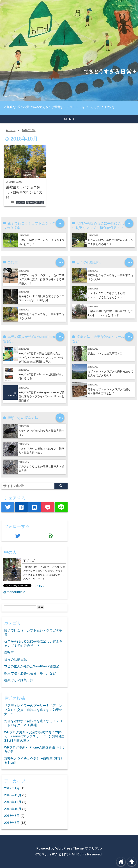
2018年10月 (29, 130)
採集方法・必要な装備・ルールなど (30, 673)
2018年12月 (13, 795)
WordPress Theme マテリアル (79, 848)
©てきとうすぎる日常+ (53, 854)
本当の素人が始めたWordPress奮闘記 (32, 666)
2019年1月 (12, 788)
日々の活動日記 (35, 203)
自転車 (20, 203)
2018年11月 (13, 802)
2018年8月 (12, 816)
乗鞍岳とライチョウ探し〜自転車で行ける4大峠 (24, 192)
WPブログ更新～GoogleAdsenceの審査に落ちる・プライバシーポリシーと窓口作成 (41, 396)
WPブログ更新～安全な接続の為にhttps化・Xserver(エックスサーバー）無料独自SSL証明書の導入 (42, 358)
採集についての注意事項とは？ (106, 353)
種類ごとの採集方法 (19, 680)
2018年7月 (12, 823)
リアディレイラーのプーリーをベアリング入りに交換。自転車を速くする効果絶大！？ (41, 279)
